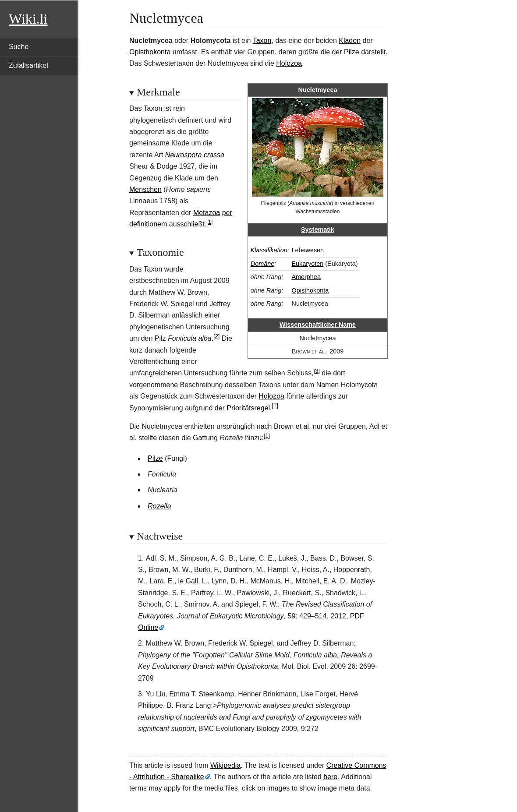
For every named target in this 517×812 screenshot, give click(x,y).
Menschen (145, 189)
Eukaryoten (307, 264)
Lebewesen (308, 250)
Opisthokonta (150, 52)
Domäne (262, 264)
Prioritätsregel (248, 408)
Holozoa (289, 63)
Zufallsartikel (28, 65)
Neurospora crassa (195, 155)
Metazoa (207, 213)
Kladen (350, 41)
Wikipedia (225, 765)
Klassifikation (269, 250)
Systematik (318, 229)
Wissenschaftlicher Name (318, 325)
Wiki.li (28, 19)
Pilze (352, 52)
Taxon (262, 41)
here (330, 777)
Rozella (159, 506)
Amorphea (306, 277)
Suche (19, 47)
